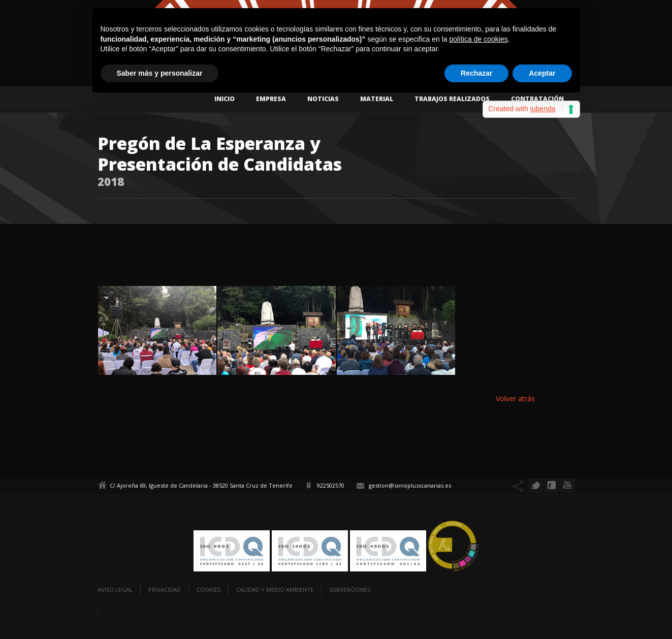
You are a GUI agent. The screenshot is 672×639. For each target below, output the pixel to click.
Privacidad (165, 589)
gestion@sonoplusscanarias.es (410, 485)
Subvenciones (350, 589)
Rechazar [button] (476, 73)
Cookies (209, 589)
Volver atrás (515, 398)
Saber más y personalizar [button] (160, 73)
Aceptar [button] (542, 73)
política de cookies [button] (479, 39)
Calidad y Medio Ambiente (275, 589)
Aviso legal (115, 589)
